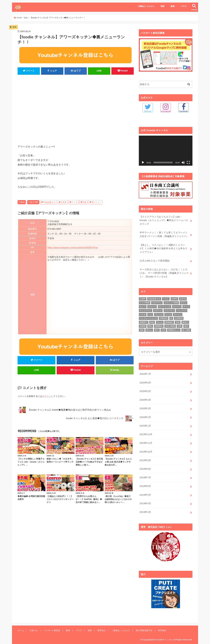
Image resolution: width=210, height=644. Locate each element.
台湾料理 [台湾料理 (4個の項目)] (179, 316)
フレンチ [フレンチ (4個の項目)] (159, 313)
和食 (85, 202)
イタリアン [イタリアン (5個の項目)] (157, 301)
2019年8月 (145, 465)
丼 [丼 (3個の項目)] (171, 316)
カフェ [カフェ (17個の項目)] (184, 301)
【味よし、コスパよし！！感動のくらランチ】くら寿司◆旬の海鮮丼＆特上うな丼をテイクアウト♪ (163, 248)
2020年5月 (145, 389)
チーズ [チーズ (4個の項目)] (186, 305)
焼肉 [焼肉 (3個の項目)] (142, 328)
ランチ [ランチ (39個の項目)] (168, 313)
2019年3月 (145, 507)
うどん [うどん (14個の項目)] (166, 297)
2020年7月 (145, 372)
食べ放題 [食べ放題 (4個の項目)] (186, 328)
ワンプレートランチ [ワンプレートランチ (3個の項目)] (148, 316)
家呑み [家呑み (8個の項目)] (185, 320)
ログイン (47, 397)
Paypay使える (49, 202)
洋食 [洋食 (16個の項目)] (180, 324)
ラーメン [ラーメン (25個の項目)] (178, 313)
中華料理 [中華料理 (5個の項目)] (164, 316)
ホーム (21, 625)
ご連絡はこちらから (146, 6)
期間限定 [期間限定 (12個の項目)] (159, 324)
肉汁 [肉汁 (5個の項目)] (157, 328)
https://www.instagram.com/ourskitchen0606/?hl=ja (73, 248)
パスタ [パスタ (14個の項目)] (143, 313)
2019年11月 (146, 439)
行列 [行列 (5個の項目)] (163, 328)
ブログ (184, 6)
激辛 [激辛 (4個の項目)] (186, 324)
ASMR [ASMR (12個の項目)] (143, 297)
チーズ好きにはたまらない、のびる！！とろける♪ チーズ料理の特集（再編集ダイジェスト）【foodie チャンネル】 (164, 271)
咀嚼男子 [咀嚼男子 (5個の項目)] (144, 320)
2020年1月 (145, 423)
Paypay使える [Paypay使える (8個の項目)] (154, 297)
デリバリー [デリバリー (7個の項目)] (169, 309)
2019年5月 (145, 490)
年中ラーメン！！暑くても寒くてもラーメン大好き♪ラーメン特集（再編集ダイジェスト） (164, 234)
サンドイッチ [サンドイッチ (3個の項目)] (165, 305)
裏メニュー (97, 202)
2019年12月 (146, 431)
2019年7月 (145, 473)
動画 (173, 6)
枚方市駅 (34, 202)
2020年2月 (145, 414)
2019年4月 (145, 498)
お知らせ (33, 625)
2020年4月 (145, 397)
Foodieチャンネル (164, 634)
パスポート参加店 (51, 625)
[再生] (143, 162)
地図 (162, 6)
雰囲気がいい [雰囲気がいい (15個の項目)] (174, 328)
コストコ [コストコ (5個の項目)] (152, 305)
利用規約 (160, 625)
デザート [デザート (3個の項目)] (158, 309)
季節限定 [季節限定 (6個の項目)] (169, 320)
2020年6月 (145, 380)
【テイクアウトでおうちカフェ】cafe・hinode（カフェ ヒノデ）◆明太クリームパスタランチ (164, 220)
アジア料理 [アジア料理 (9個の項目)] (145, 301)
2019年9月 (145, 456)
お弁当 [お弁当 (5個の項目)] (183, 297)
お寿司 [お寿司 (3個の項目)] (174, 297)
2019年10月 (146, 448)
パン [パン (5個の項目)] (150, 313)
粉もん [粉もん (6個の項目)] (149, 328)
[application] (166, 150)
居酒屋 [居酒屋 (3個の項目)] (143, 324)
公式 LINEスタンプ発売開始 (154, 259)
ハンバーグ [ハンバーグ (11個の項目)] (182, 309)
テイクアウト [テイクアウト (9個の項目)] (146, 309)
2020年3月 (145, 406)
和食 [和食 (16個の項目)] (152, 320)
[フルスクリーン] (188, 162)
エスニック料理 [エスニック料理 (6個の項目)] (171, 301)
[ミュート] (183, 162)
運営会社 (100, 625)
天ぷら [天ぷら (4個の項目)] (160, 320)
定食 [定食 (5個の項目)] (178, 320)
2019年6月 (145, 481)
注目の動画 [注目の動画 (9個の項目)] (170, 324)
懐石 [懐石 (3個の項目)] (150, 324)
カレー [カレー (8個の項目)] (143, 305)
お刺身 (64, 202)
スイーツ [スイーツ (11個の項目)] (177, 305)
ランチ (75, 202)
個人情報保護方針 (142, 625)
